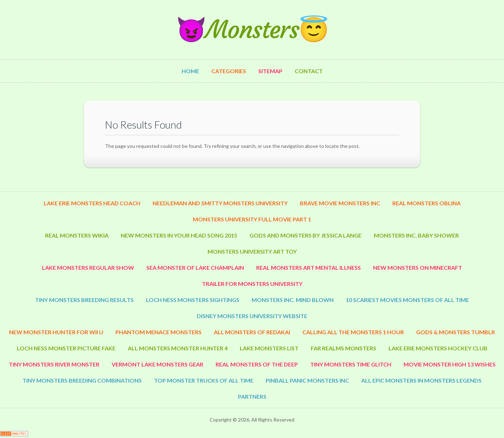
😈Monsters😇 (252, 30)
